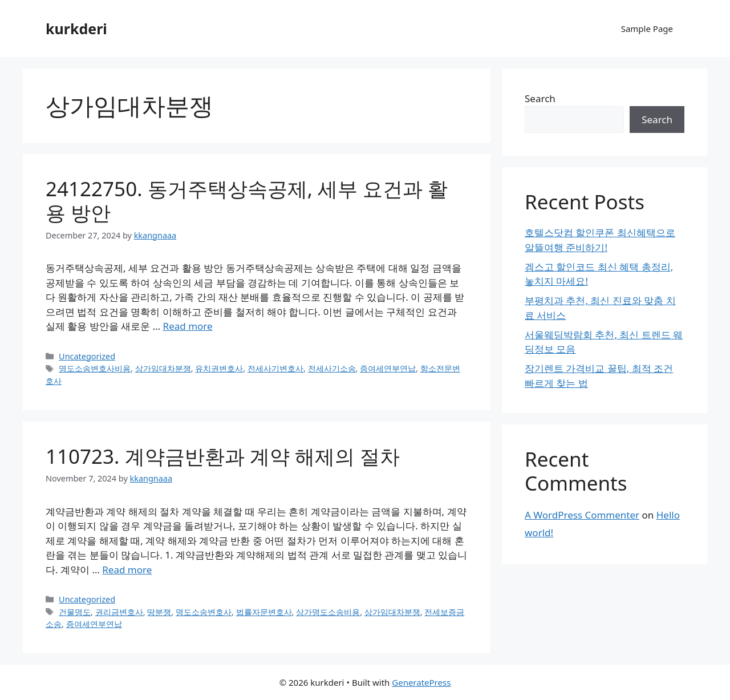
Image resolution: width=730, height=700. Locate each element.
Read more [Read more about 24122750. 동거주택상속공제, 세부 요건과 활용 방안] (188, 326)
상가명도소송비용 (328, 612)
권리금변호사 (119, 612)
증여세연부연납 (388, 368)
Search (540, 98)
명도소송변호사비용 (95, 368)
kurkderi (76, 29)
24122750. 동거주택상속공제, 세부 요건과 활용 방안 (247, 201)
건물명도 (75, 612)
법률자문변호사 (264, 612)
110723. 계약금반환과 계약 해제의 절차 (223, 456)
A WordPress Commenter (582, 515)
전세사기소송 (332, 368)
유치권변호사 (219, 368)
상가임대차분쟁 (163, 368)
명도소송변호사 (204, 612)
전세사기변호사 (275, 368)
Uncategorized (87, 356)
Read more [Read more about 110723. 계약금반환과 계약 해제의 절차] (127, 570)
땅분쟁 (159, 612)
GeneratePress (421, 682)
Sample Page (647, 29)
